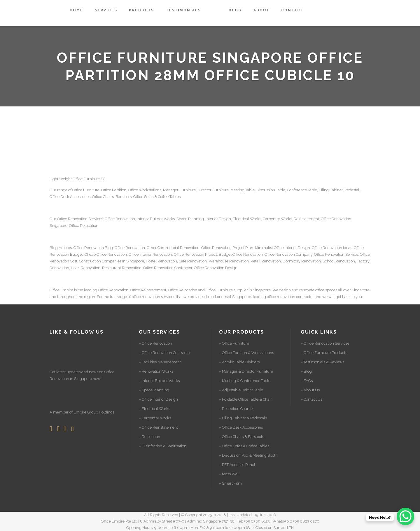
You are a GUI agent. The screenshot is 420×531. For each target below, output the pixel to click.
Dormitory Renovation (302, 261)
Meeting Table (243, 190)
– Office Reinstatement (158, 427)
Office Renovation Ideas (332, 248)
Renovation (341, 219)
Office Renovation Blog (93, 248)
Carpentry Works (277, 219)
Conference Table (302, 190)
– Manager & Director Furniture (246, 371)
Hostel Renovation (161, 261)
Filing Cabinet (331, 190)
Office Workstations (145, 190)
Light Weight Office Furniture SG (78, 179)
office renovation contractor (290, 297)
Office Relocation (84, 226)
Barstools (124, 197)
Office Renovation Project (195, 254)
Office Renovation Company (288, 254)
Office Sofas (143, 197)
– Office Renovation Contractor (165, 353)
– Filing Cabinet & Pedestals (243, 418)
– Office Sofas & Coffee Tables (244, 446)
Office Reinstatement (148, 290)
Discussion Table (271, 190)
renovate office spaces (318, 290)
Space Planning (190, 219)
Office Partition (114, 190)
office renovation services (153, 297)
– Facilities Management (160, 362)
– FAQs (307, 381)
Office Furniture (86, 190)
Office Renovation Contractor (168, 268)
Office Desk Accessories (70, 197)
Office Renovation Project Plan (227, 248)
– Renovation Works (156, 371)
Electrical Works (247, 219)
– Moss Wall (229, 474)
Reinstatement (306, 219)
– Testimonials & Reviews (322, 362)
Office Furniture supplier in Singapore (238, 290)
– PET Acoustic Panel (237, 465)
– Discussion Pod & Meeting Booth (248, 455)
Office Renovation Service (336, 254)
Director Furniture (213, 190)
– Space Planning (154, 390)
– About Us (310, 390)
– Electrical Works (154, 409)
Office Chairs (103, 197)
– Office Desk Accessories (241, 427)
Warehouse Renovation (229, 261)
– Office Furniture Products (324, 353)
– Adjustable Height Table (241, 390)
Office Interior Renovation (150, 254)
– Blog (306, 371)
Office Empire (61, 290)
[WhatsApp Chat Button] (405, 516)
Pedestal (352, 190)
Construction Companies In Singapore (112, 261)
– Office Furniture (234, 343)
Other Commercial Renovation (173, 248)
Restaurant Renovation (122, 268)
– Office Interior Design (158, 399)
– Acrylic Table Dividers (239, 362)
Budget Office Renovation (241, 254)
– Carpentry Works (155, 418)
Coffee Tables (169, 197)
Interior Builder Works (156, 219)
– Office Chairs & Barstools (242, 437)
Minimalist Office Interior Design (282, 248)
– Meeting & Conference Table (245, 381)
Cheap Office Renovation (106, 254)
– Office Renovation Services (325, 343)
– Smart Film (230, 483)
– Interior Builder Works (159, 381)
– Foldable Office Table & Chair (245, 399)
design (285, 290)
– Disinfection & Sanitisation (163, 446)
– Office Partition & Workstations (246, 353)
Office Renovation (72, 219)
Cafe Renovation (193, 261)
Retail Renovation (266, 261)
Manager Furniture (179, 190)
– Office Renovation (155, 343)
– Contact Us (311, 399)
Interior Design (218, 219)
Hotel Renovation (86, 268)
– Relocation (149, 437)
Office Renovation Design (216, 268)
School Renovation (339, 261)
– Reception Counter (237, 409)
